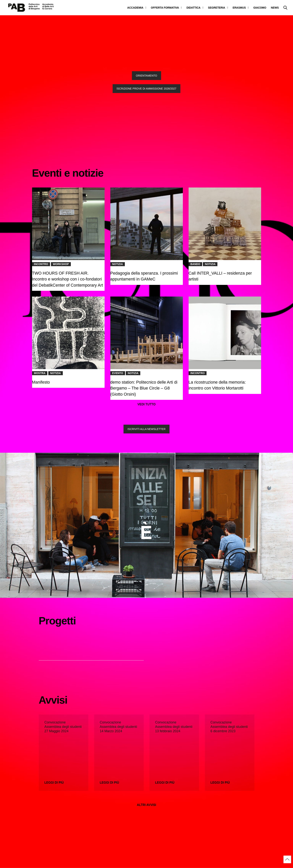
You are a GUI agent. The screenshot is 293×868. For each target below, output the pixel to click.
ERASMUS (239, 8)
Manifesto (41, 382)
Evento (118, 373)
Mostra (40, 373)
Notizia (118, 264)
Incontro (41, 264)
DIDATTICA (193, 8)
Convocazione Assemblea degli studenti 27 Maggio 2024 (63, 727)
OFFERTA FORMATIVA (165, 8)
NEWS (275, 8)
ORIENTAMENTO (147, 76)
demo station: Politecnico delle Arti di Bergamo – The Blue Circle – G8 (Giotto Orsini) (144, 388)
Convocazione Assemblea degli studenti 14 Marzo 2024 (119, 727)
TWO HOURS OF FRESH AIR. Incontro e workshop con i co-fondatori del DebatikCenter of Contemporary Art (68, 279)
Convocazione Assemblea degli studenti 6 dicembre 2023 (229, 727)
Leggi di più (54, 783)
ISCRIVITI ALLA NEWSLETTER (146, 429)
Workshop (61, 264)
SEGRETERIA (217, 8)
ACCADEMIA (135, 8)
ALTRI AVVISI (146, 805)
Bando (195, 264)
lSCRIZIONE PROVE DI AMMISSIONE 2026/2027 (146, 89)
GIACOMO (260, 8)
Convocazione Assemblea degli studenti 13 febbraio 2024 (174, 727)
